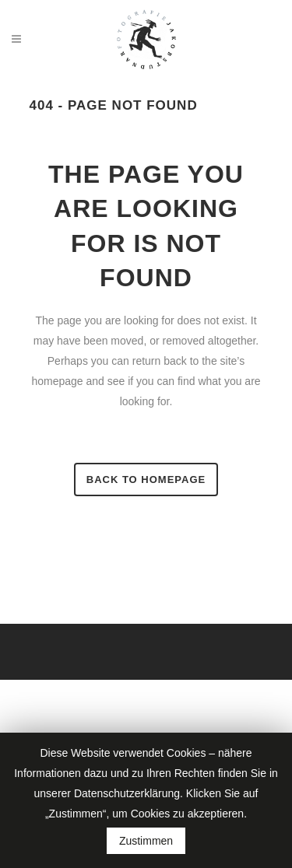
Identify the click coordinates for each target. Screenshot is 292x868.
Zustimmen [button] (146, 841)
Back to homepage (146, 479)
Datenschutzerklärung (127, 793)
